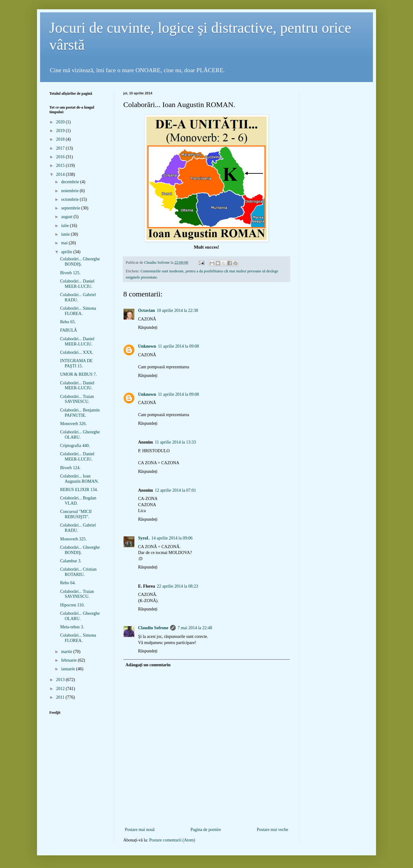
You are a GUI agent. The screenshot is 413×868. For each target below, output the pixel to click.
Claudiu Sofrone (153, 628)
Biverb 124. (70, 468)
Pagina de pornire (206, 830)
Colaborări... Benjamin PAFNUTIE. (80, 413)
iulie (65, 226)
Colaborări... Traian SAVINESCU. (77, 399)
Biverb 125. (70, 273)
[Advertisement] (206, 816)
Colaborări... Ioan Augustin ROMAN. (79, 479)
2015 (61, 165)
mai (65, 243)
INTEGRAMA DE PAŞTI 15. (76, 363)
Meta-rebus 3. (72, 627)
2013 (61, 680)
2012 (61, 689)
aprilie (67, 252)
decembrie (71, 182)
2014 (61, 174)
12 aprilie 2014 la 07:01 (175, 490)
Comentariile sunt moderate (162, 271)
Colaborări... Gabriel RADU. (78, 297)
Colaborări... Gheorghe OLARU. (80, 435)
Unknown (147, 346)
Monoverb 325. (73, 539)
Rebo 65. (68, 322)
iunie (66, 234)
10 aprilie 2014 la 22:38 (177, 310)
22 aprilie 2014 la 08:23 (178, 586)
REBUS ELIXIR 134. (79, 490)
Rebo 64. (68, 583)
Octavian (146, 310)
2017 (61, 148)
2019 (61, 131)
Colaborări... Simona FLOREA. (78, 311)
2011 (61, 697)
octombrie (70, 199)
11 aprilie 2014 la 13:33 (175, 442)
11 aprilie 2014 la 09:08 (178, 346)
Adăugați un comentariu (148, 665)
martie (67, 652)
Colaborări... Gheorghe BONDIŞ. (80, 262)
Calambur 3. (71, 561)
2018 (61, 139)
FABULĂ (69, 330)
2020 (61, 122)
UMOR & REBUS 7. (78, 374)
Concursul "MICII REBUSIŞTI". (76, 514)
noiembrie (70, 191)
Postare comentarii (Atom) (172, 840)
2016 (61, 157)
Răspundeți (148, 327)
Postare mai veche (272, 830)
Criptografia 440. (75, 446)
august (67, 217)
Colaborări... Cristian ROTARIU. (78, 572)
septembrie (71, 208)
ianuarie (69, 669)
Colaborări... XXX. (77, 352)
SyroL (144, 538)
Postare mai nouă (140, 830)
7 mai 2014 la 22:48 (195, 628)
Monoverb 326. (73, 424)
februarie (69, 660)
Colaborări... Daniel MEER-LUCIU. (77, 284)
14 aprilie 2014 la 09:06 (172, 538)
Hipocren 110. (72, 605)
